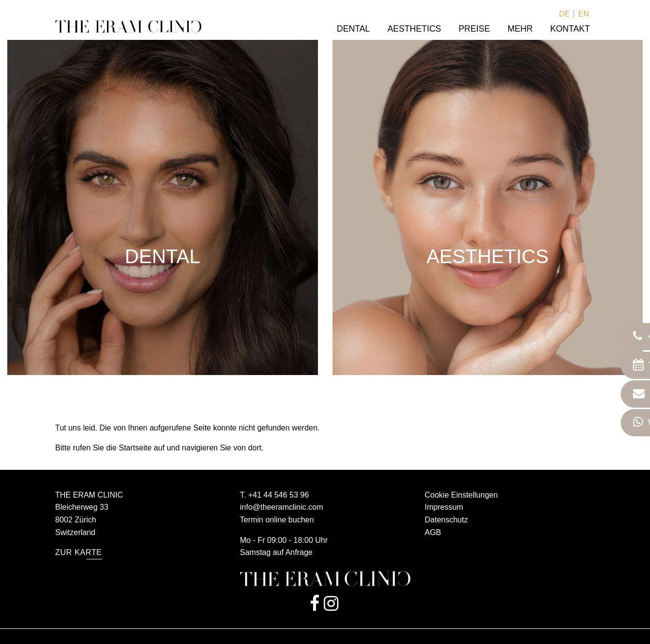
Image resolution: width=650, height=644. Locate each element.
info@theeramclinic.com (282, 507)
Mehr (520, 29)
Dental (353, 29)
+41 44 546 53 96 (278, 495)
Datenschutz (447, 520)
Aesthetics (414, 29)
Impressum (444, 507)
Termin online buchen (277, 520)
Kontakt (570, 29)
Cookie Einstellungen (461, 495)
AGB (433, 532)
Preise (474, 29)
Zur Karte (79, 552)
